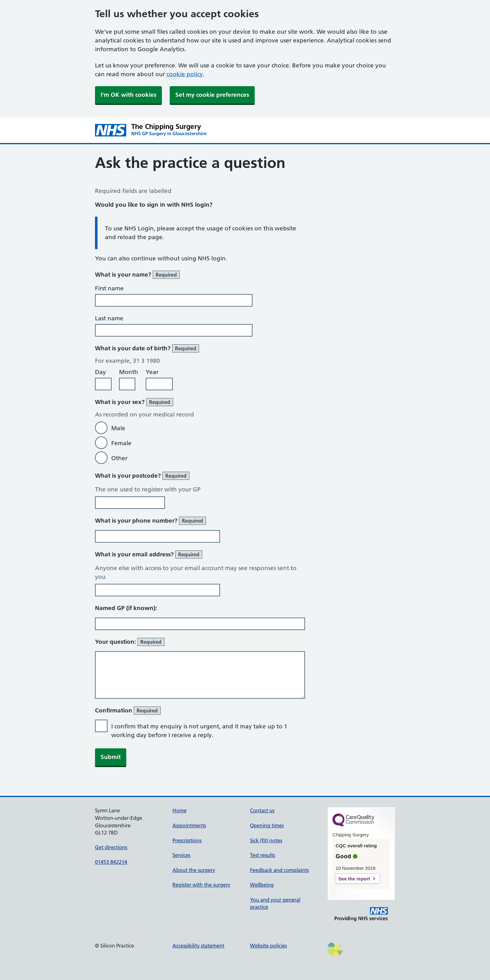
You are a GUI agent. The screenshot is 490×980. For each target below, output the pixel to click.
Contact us (262, 810)
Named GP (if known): (126, 608)
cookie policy (185, 74)
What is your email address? (149, 554)
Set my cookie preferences (212, 95)
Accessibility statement (198, 946)
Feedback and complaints (279, 870)
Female (121, 443)
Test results (262, 855)
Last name (109, 318)
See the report (354, 879)
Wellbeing (262, 885)
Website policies (268, 946)
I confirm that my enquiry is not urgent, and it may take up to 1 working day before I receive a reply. (199, 731)
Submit (111, 757)
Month (129, 372)
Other (119, 458)
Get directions (111, 847)
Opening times (267, 825)
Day (100, 372)
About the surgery (194, 870)
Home (180, 810)
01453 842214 (111, 862)
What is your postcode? (142, 476)
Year (152, 372)
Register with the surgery (201, 885)
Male (118, 428)
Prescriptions (187, 840)
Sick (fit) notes (266, 840)
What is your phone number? (150, 521)
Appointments (189, 825)
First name (109, 288)
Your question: (130, 642)
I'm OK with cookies (128, 95)
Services (181, 855)
